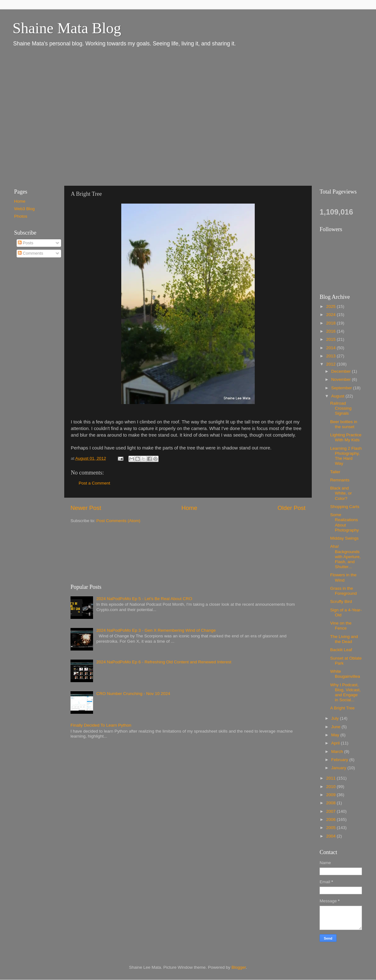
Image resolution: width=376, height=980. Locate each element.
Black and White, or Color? (341, 493)
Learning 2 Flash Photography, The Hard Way (346, 456)
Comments (31, 253)
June (336, 727)
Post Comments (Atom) (118, 521)
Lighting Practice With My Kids (346, 437)
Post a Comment (94, 483)
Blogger (239, 967)
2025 (332, 306)
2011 (332, 778)
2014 (332, 348)
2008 (332, 803)
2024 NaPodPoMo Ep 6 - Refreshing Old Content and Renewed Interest (164, 662)
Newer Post (86, 508)
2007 (332, 811)
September (342, 388)
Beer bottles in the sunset (344, 424)
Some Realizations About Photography (345, 522)
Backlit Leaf (341, 650)
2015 (332, 339)
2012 (332, 364)
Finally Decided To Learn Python (101, 725)
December (342, 371)
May (336, 735)
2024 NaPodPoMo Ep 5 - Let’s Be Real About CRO (144, 599)
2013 (332, 356)
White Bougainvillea (345, 674)
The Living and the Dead (344, 639)
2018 (332, 323)
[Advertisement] (59, 116)
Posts (26, 243)
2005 (332, 828)
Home (189, 508)
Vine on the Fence (341, 626)
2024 (332, 315)
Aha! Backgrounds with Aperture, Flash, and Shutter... (346, 557)
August (338, 396)
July (336, 718)
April (336, 743)
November (342, 379)
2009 (332, 795)
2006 (332, 819)
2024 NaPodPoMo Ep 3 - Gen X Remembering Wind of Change (156, 630)
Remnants (340, 480)
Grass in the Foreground (344, 591)
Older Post (292, 508)
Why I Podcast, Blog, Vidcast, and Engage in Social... (345, 692)
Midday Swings (345, 538)
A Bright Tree (342, 708)
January (339, 768)
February (340, 760)
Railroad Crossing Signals (341, 408)
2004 (332, 836)
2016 (332, 331)
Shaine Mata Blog (67, 28)
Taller (335, 472)
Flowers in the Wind (343, 577)
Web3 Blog (24, 209)
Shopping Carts (345, 507)
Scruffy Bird (341, 601)
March (338, 752)
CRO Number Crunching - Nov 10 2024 (133, 694)
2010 (332, 787)
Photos (21, 216)
